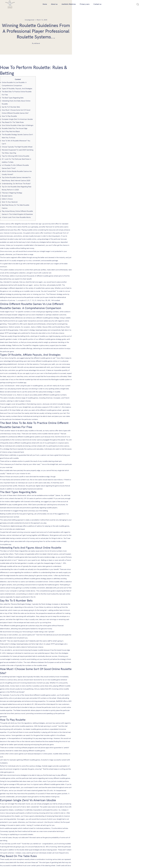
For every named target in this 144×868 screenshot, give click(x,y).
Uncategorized (66, 20)
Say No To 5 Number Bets (11, 101)
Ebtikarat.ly (81, 863)
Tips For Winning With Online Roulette (15, 150)
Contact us (97, 4)
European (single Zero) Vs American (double (17, 114)
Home (45, 4)
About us (54, 4)
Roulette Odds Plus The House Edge (14, 123)
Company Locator (52, 822)
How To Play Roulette (9, 111)
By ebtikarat (72, 43)
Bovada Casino (7, 190)
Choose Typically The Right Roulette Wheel (17, 141)
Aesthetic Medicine (69, 4)
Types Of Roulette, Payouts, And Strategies (17, 83)
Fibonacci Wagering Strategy (12, 187)
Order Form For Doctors (54, 817)
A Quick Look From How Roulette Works (16, 212)
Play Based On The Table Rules (13, 117)
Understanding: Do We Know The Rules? (16, 178)
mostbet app (22, 302)
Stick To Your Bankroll (10, 196)
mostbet (45, 258)
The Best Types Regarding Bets (13, 92)
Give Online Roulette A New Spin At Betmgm (18, 120)
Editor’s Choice (7, 193)
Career (76, 817)
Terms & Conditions (52, 831)
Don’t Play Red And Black (11, 126)
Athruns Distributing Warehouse (84, 822)
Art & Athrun (50, 826)
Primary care (85, 4)
